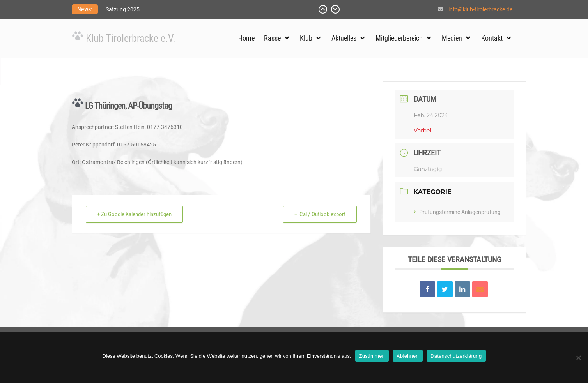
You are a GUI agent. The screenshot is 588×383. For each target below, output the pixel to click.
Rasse (272, 38)
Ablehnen (408, 356)
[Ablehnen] (578, 358)
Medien (452, 38)
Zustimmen (372, 356)
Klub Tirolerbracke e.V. (131, 38)
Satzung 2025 (123, 9)
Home (246, 38)
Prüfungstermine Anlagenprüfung (457, 212)
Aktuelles (344, 38)
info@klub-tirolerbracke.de (480, 9)
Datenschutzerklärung (456, 356)
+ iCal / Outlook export (320, 214)
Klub (306, 38)
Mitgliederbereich (399, 38)
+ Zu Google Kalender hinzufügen (134, 214)
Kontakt (492, 38)
